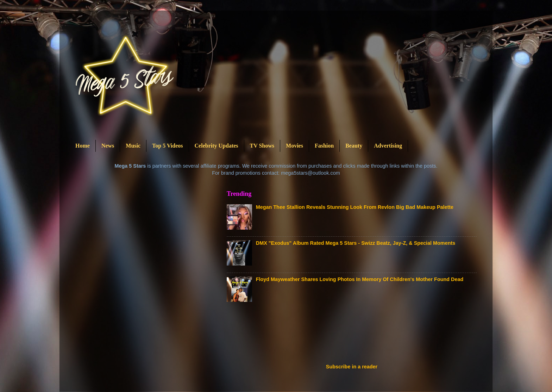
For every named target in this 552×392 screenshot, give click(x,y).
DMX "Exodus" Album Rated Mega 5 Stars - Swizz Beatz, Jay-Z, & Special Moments (356, 243)
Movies (294, 146)
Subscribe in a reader (352, 367)
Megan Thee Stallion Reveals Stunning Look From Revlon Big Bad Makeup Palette (355, 207)
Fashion (324, 146)
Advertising (388, 146)
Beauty (354, 146)
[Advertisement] (355, 335)
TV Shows (262, 146)
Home (83, 146)
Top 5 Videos (167, 146)
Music (133, 146)
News (108, 146)
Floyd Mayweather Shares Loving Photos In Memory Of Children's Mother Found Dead (360, 279)
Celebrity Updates (217, 146)
